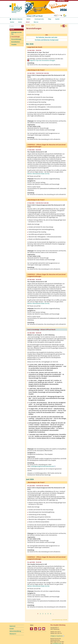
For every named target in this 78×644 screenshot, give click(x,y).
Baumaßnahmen (16, 39)
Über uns (64, 19)
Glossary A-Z (13, 631)
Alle (47, 32)
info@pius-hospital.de (56, 633)
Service (54, 19)
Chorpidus (14, 42)
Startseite (10, 19)
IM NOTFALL (61, 1)
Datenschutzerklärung (15, 628)
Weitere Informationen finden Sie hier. (39, 171)
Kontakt (12, 626)
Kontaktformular (57, 640)
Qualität (45, 19)
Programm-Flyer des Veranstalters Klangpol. (42, 57)
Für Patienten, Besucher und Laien (47, 34)
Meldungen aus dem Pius (16, 30)
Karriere (50, 19)
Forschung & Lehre (33, 19)
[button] (31, 626)
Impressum (12, 623)
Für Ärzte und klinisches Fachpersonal (47, 37)
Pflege (40, 19)
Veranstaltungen (16, 34)
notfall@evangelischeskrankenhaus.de (42, 463)
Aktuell (59, 19)
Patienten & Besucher (17, 19)
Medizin (25, 19)
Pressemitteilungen (16, 36)
